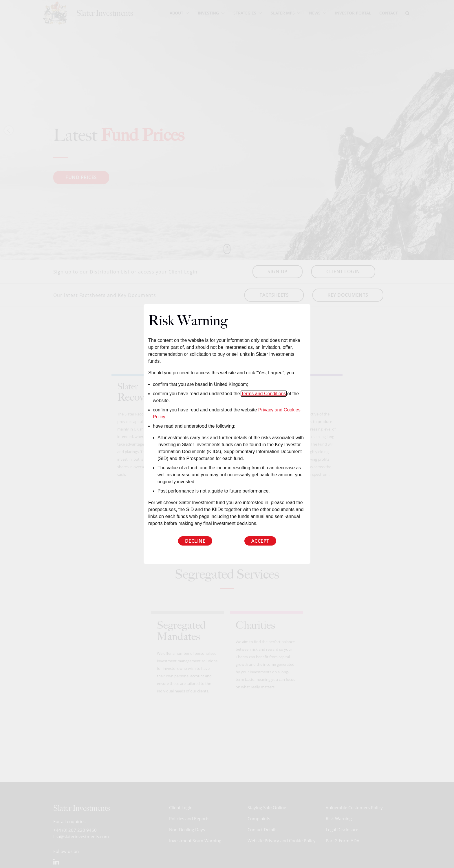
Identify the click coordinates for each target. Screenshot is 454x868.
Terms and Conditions (264, 394)
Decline (195, 541)
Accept (260, 541)
